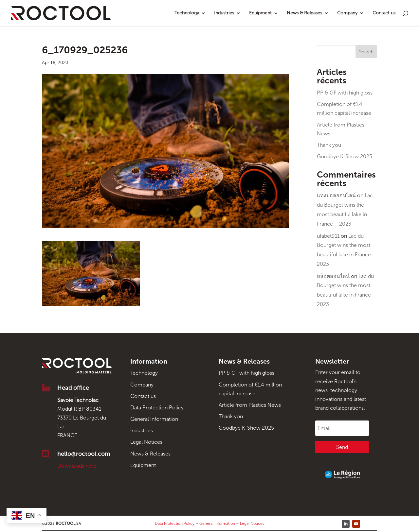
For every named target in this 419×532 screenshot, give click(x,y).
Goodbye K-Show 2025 (345, 156)
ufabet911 (328, 236)
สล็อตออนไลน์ (333, 276)
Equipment (260, 13)
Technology (187, 13)
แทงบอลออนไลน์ (336, 195)
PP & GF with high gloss (345, 93)
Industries (224, 13)
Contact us (384, 13)
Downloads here (77, 466)
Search (366, 52)
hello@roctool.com (84, 454)
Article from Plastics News (250, 405)
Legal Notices (146, 442)
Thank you (329, 145)
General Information (154, 419)
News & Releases (304, 13)
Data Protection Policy (157, 408)
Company (347, 13)
